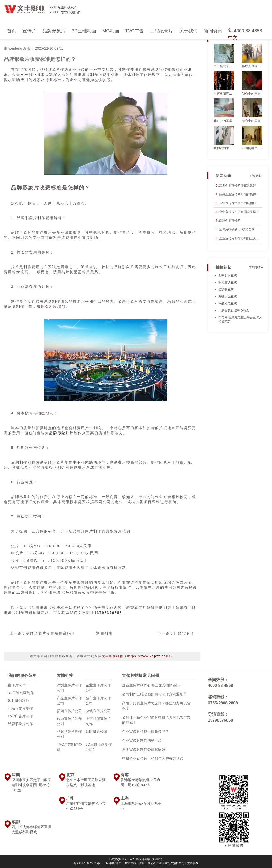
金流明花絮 (226, 289)
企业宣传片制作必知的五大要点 (241, 238)
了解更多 (255, 38)
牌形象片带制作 (68, 433)
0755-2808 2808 (223, 703)
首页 (12, 31)
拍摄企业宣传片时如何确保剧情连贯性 (245, 194)
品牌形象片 (54, 31)
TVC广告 (134, 31)
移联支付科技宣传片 (252, 66)
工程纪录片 (161, 31)
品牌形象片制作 (20, 724)
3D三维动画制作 (21, 693)
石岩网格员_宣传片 (252, 148)
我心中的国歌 (251, 121)
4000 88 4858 (221, 686)
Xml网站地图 (114, 863)
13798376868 (108, 613)
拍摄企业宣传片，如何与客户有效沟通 (153, 758)
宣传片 (29, 31)
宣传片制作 (17, 685)
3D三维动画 (84, 31)
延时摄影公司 (96, 731)
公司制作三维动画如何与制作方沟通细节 (155, 694)
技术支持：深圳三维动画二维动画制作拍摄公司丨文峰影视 (162, 863)
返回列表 (104, 633)
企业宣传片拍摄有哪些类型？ (239, 212)
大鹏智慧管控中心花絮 (234, 310)
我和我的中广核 (224, 148)
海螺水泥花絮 (228, 296)
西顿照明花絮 (228, 275)
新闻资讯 (213, 31)
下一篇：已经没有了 (176, 633)
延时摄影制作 (19, 701)
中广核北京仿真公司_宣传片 (224, 66)
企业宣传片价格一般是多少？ (146, 731)
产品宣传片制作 (20, 708)
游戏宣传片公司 (98, 711)
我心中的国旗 (251, 94)
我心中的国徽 (223, 121)
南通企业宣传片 (230, 221)
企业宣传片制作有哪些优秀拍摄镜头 (151, 685)
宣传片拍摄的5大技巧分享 (237, 229)
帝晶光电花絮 (228, 303)
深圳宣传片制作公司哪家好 (144, 749)
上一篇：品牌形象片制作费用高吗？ (42, 633)
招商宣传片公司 (69, 711)
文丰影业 (29, 75)
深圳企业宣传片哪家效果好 (238, 186)
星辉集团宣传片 (224, 94)
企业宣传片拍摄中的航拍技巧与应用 (244, 203)
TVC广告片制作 (20, 716)
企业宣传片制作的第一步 (142, 740)
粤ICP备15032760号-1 (88, 863)
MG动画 (111, 31)
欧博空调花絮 (228, 282)
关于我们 (188, 31)
